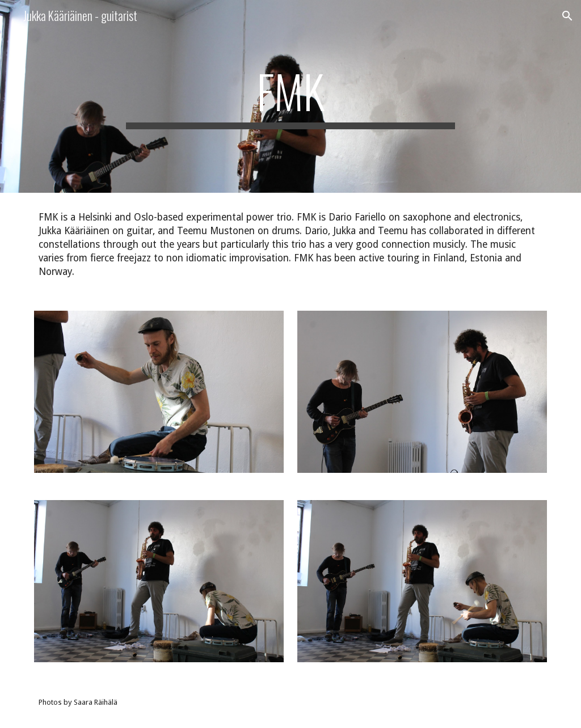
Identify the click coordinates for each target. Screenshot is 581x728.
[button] (567, 16)
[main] (290, 96)
